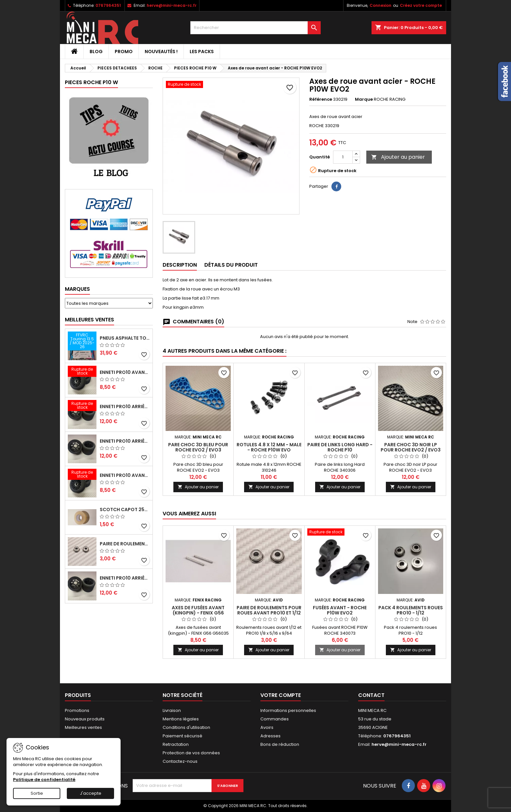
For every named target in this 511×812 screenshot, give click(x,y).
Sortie (37, 793)
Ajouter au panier (398, 157)
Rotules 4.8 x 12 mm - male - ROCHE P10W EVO (269, 447)
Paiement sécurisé (182, 736)
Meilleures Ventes (89, 320)
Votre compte (281, 695)
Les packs (202, 52)
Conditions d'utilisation (186, 727)
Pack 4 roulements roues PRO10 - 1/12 (411, 610)
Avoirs (267, 727)
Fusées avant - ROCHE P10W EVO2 (340, 610)
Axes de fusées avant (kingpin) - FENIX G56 (198, 610)
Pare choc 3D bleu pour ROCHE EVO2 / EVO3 (198, 447)
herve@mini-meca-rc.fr (172, 5)
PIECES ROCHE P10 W (91, 82)
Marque (364, 99)
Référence (321, 99)
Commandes (275, 719)
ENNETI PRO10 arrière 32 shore (125, 578)
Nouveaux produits (85, 719)
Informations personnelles (288, 710)
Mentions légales (181, 719)
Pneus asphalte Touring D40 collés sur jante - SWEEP (125, 338)
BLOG (96, 52)
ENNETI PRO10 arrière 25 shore (125, 441)
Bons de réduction (280, 744)
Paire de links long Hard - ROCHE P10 (340, 447)
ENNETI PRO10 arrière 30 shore (125, 406)
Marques (77, 289)
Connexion (380, 5)
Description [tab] (180, 265)
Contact (371, 695)
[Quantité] (343, 157)
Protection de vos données (191, 753)
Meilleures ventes (83, 727)
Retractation (176, 744)
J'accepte (91, 793)
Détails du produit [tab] (231, 265)
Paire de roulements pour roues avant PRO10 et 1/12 (125, 544)
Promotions (77, 710)
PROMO (124, 52)
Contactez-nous (180, 761)
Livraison (172, 710)
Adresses (270, 736)
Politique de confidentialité (44, 780)
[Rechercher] (255, 28)
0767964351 (108, 5)
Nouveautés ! (161, 52)
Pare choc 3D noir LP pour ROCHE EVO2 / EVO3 (411, 447)
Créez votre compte (421, 5)
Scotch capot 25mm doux (125, 509)
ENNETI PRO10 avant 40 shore (125, 475)
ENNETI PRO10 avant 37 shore (125, 372)
